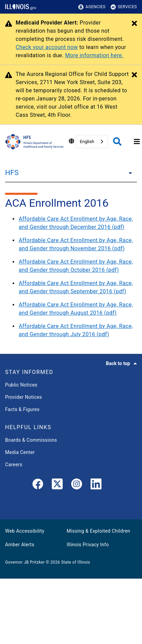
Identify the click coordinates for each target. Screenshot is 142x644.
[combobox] (92, 142)
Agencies (92, 7)
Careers (14, 465)
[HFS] (128, 173)
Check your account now (47, 47)
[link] (38, 485)
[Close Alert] (134, 24)
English (87, 142)
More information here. (94, 55)
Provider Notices (23, 397)
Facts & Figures (22, 409)
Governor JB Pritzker (25, 562)
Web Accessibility (25, 531)
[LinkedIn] (96, 485)
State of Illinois (75, 562)
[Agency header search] (117, 142)
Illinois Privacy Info (88, 545)
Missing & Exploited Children (98, 531)
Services (124, 7)
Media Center (20, 452)
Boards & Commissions (31, 440)
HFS (12, 173)
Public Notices (21, 385)
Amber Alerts (20, 545)
